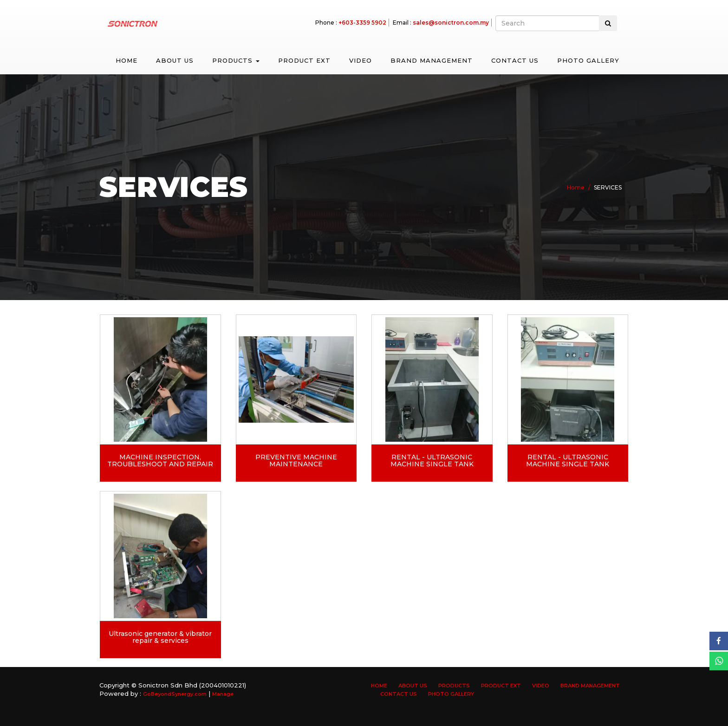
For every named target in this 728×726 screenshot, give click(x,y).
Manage (223, 694)
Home (127, 60)
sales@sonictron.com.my (451, 23)
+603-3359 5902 (362, 23)
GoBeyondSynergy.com (175, 694)
